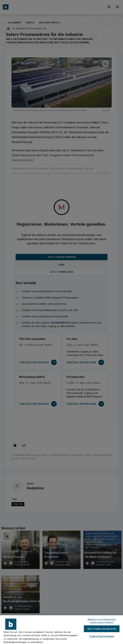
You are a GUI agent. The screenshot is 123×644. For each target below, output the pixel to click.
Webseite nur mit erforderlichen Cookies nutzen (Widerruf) (102, 621)
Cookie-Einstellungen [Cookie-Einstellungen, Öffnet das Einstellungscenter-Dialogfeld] (102, 636)
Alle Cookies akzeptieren (102, 629)
